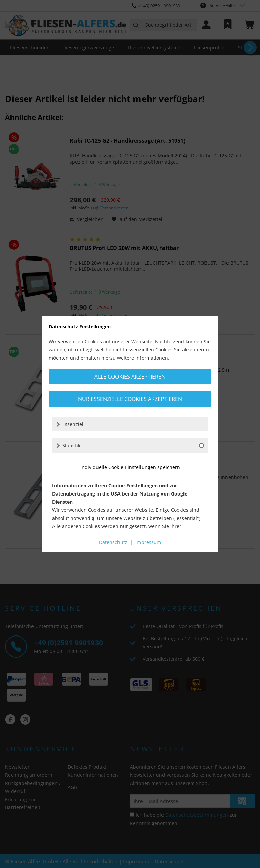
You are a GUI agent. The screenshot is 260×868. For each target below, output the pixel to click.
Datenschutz (113, 542)
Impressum (148, 542)
